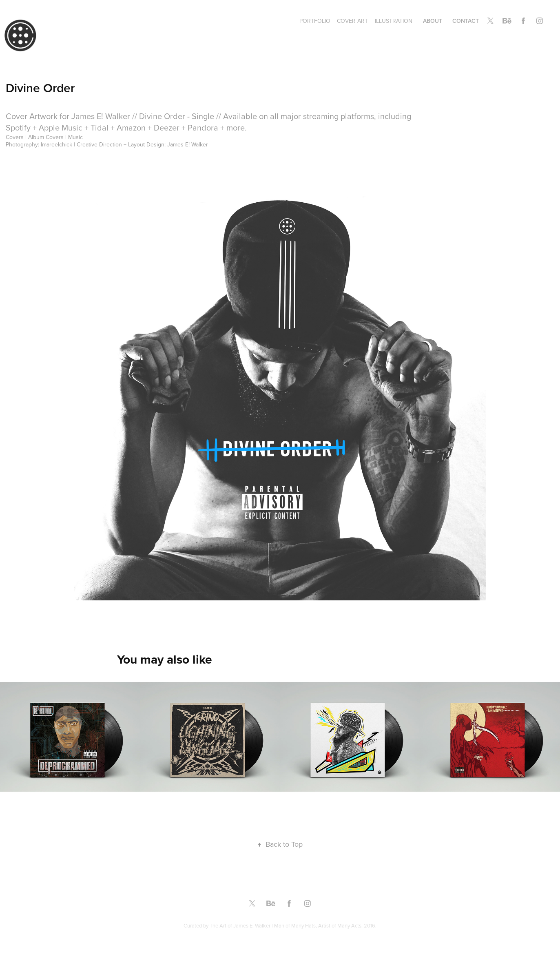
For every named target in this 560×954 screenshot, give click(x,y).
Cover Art (352, 21)
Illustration (394, 21)
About (433, 21)
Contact (466, 21)
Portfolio (315, 21)
